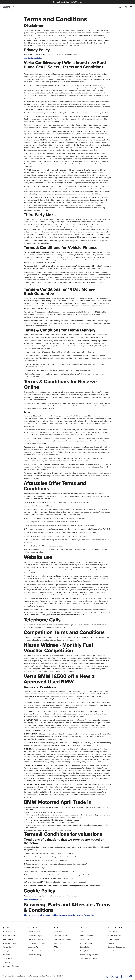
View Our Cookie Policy (33, 899)
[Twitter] (112, 977)
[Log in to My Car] (126, 7)
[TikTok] (108, 977)
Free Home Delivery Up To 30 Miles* (68, 2)
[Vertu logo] (8, 7)
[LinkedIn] (126, 977)
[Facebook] (121, 977)
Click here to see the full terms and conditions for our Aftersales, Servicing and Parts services (59, 915)
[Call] (120, 7)
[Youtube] (131, 977)
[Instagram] (117, 977)
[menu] (131, 7)
